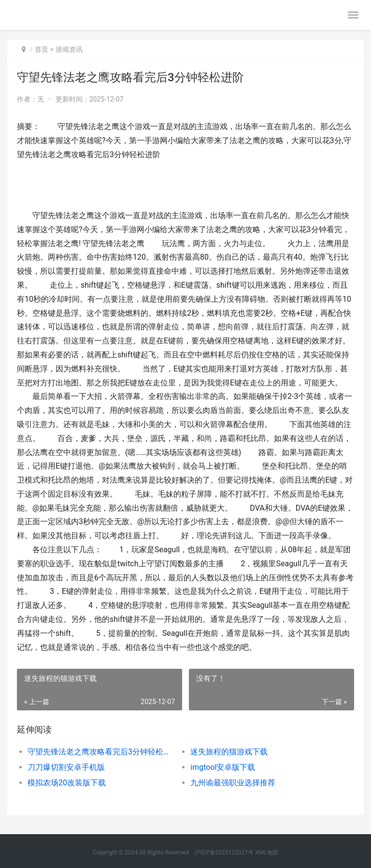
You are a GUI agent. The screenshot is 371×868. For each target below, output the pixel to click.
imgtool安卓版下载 (223, 767)
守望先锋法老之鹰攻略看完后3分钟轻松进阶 (101, 752)
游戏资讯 (69, 49)
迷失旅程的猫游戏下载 (229, 752)
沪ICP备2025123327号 (224, 853)
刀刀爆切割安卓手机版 (66, 767)
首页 (42, 49)
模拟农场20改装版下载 (67, 783)
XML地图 (267, 853)
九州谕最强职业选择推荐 (233, 783)
